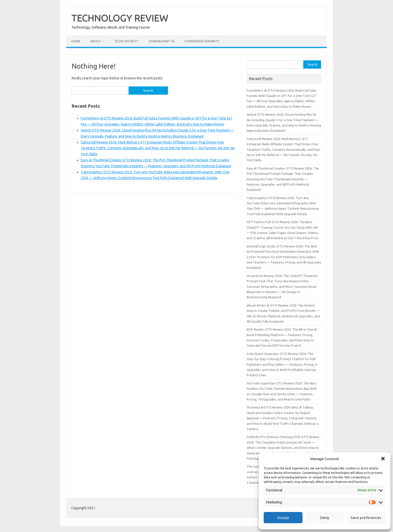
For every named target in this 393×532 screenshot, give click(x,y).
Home (76, 41)
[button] (383, 459)
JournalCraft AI (161, 41)
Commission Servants (202, 41)
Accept (283, 518)
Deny (325, 518)
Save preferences (366, 518)
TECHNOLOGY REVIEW (120, 18)
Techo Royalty (126, 41)
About (96, 41)
